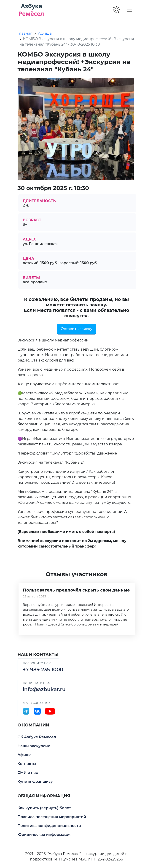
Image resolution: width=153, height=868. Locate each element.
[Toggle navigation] (129, 10)
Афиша (45, 33)
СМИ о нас (28, 773)
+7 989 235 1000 (43, 670)
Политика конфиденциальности (49, 826)
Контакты (27, 764)
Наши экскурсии (34, 746)
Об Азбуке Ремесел (37, 737)
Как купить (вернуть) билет (44, 808)
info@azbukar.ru (44, 689)
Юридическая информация (45, 835)
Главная (25, 33)
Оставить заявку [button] (76, 329)
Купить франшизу (35, 781)
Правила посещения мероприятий (52, 817)
